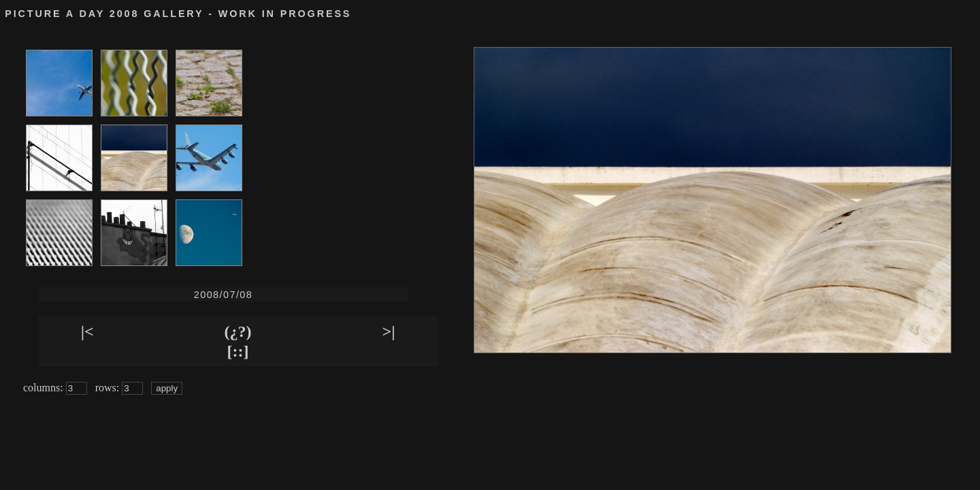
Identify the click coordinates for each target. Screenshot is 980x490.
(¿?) (238, 331)
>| (389, 331)
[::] (238, 351)
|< (87, 331)
